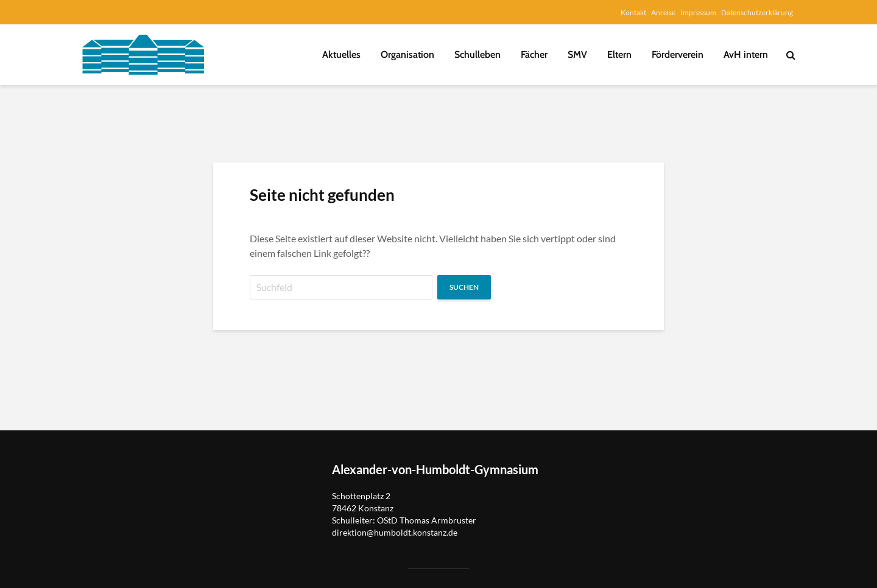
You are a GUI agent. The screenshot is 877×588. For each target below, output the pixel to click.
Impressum (698, 12)
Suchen (464, 287)
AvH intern (746, 54)
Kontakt (633, 12)
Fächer (534, 54)
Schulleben (477, 54)
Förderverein (678, 54)
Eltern (619, 54)
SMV (577, 54)
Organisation (407, 54)
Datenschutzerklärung (757, 12)
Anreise (663, 12)
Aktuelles (341, 54)
